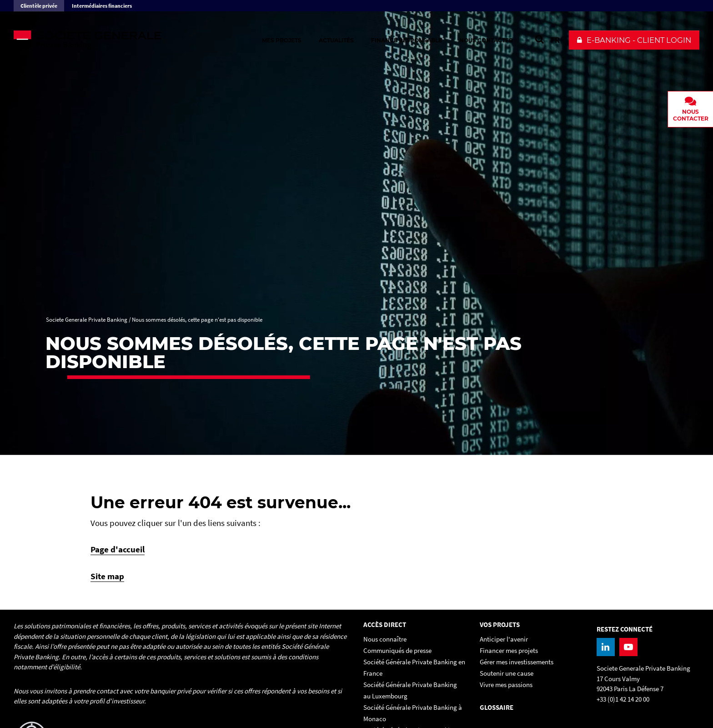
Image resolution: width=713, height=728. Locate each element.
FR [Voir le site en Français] (555, 40)
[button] (634, 40)
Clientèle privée (39, 6)
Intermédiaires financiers (102, 6)
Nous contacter (486, 40)
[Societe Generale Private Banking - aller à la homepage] (114, 40)
